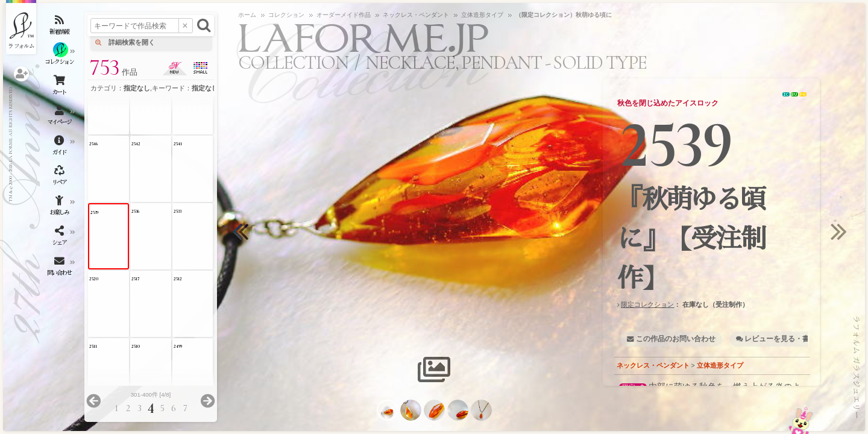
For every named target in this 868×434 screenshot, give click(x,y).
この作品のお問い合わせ (676, 339)
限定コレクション (647, 304)
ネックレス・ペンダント (653, 365)
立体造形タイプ (720, 365)
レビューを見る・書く (781, 339)
